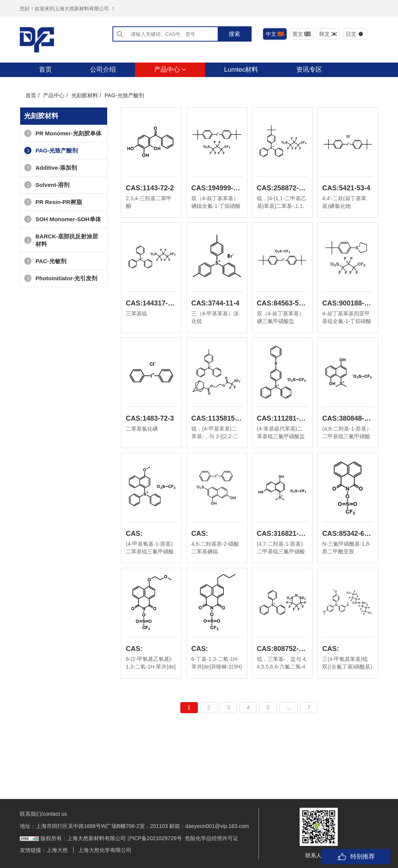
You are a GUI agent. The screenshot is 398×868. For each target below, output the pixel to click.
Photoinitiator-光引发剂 (61, 278)
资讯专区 (309, 70)
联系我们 (52, 84)
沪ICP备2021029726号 (155, 838)
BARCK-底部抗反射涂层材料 (61, 240)
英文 (302, 34)
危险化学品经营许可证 (212, 838)
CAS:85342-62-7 (348, 534)
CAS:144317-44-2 (151, 303)
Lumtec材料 (241, 70)
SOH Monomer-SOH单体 (63, 219)
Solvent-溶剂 (47, 185)
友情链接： (33, 850)
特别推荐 (356, 857)
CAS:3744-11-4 (215, 303)
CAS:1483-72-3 (150, 418)
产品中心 (170, 70)
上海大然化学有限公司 (105, 850)
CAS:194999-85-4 (217, 188)
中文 (275, 34)
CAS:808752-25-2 (282, 649)
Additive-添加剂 (51, 168)
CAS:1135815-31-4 (217, 418)
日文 (355, 34)
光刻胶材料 (85, 95)
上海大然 (57, 850)
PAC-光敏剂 (45, 261)
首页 (45, 70)
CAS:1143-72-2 (150, 188)
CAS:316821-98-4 (282, 534)
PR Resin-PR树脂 (53, 202)
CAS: (134, 534)
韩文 (328, 34)
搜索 (234, 34)
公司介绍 (103, 70)
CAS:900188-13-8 (348, 303)
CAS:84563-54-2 (282, 303)
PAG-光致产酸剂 (51, 150)
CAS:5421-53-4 (346, 188)
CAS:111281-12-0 (282, 418)
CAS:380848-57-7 (348, 418)
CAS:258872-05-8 (282, 188)
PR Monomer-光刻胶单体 (63, 133)
